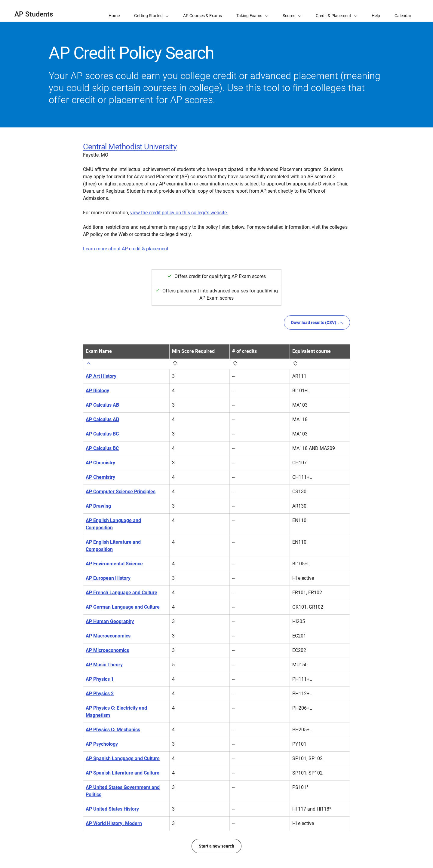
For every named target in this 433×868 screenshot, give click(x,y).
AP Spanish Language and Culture (123, 758)
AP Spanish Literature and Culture (123, 773)
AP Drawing (98, 506)
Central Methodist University (130, 147)
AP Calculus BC (102, 434)
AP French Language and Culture (121, 593)
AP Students (34, 14)
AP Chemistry (100, 463)
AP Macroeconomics (108, 636)
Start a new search (216, 846)
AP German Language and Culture (123, 607)
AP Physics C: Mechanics (113, 730)
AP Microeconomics (107, 650)
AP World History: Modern (114, 823)
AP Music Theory (104, 665)
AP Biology (97, 391)
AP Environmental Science (114, 564)
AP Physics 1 (100, 679)
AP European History (108, 578)
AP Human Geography (110, 621)
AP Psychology (102, 744)
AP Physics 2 (100, 694)
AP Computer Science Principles (121, 492)
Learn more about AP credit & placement (126, 249)
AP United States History (112, 809)
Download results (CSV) (317, 322)
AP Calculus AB (102, 405)
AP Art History (101, 376)
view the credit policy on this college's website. (179, 213)
